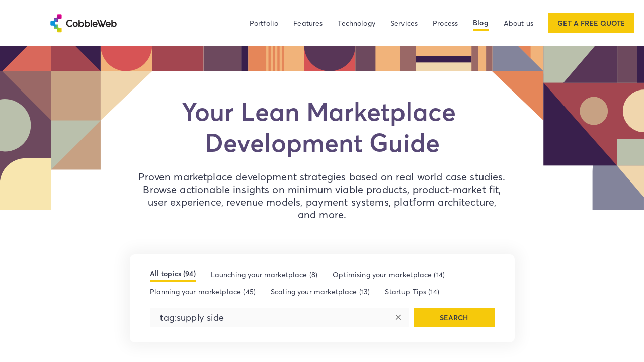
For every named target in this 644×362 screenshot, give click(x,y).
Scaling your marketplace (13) (320, 291)
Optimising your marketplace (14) (389, 274)
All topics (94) (173, 274)
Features (308, 23)
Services (404, 23)
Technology (356, 23)
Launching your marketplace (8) (264, 274)
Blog (481, 23)
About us (518, 23)
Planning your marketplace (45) (203, 291)
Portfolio (264, 23)
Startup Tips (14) (412, 291)
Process (445, 23)
